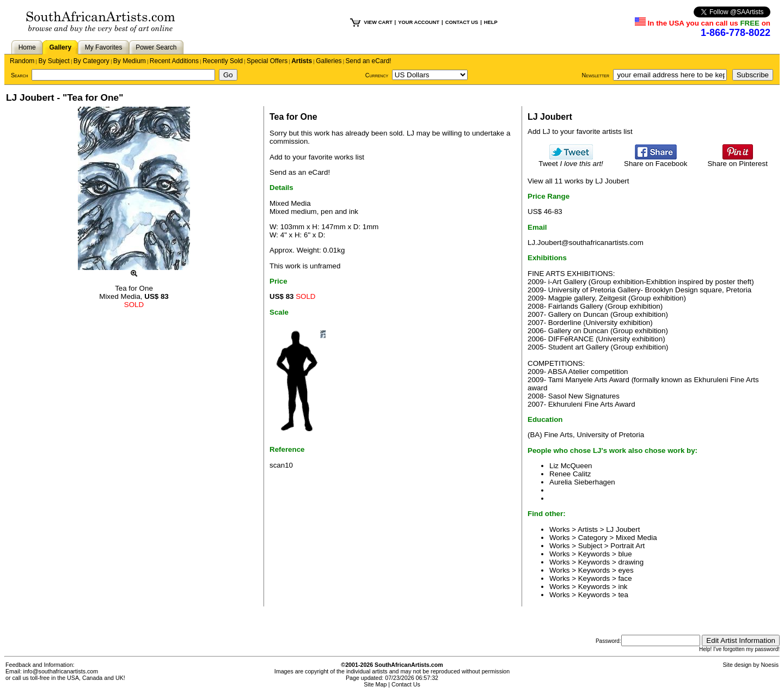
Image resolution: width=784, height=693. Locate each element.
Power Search (156, 47)
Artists (302, 61)
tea (623, 595)
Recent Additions (174, 61)
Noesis (770, 665)
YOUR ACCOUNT (419, 22)
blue (625, 554)
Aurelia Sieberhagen (582, 482)
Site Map (375, 684)
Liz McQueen (571, 466)
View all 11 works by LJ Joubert (578, 181)
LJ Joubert (623, 529)
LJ (411, 133)
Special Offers (267, 61)
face (625, 578)
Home (27, 47)
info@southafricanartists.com (61, 671)
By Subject (54, 61)
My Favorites (104, 47)
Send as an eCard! (300, 172)
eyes (626, 570)
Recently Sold (223, 61)
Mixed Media (636, 538)
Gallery (60, 47)
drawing (631, 562)
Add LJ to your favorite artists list (580, 131)
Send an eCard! (369, 61)
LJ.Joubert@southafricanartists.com (586, 243)
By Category (91, 61)
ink (623, 587)
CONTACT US (462, 22)
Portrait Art (627, 546)
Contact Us (406, 684)
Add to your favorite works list (317, 157)
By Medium (130, 61)
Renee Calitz (570, 474)
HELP (491, 22)
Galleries (329, 61)
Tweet (571, 160)
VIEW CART (378, 22)
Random (22, 61)
